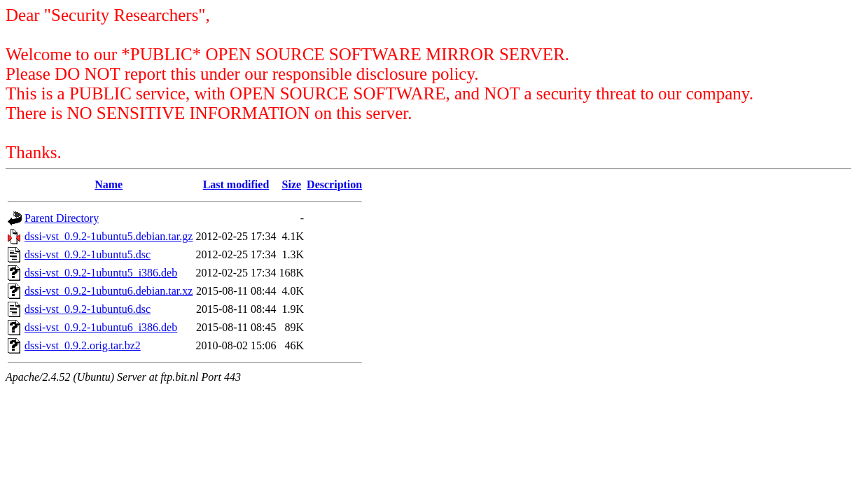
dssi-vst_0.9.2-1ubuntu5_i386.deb (101, 273)
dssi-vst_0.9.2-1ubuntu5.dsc (88, 254)
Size (292, 184)
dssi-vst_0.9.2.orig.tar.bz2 (83, 345)
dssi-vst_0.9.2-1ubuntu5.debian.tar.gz (109, 236)
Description (334, 184)
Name (109, 184)
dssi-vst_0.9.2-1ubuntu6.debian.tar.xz (109, 291)
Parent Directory (62, 218)
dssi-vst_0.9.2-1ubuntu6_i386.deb (101, 327)
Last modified (236, 184)
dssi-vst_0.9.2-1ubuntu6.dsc (88, 309)
